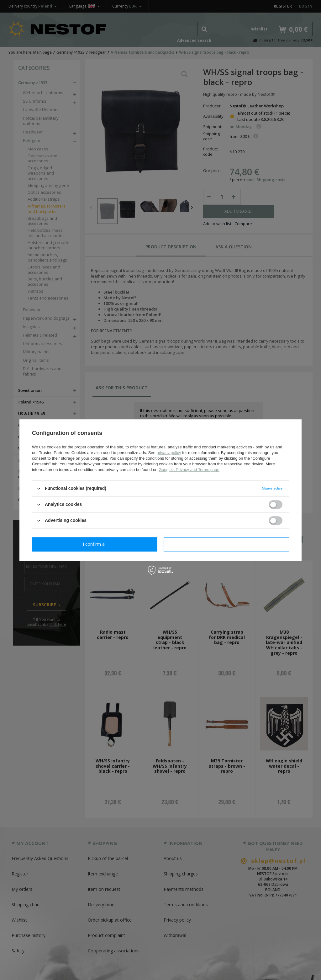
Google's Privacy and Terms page (189, 470)
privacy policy (169, 453)
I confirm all (226, 544)
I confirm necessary (95, 544)
